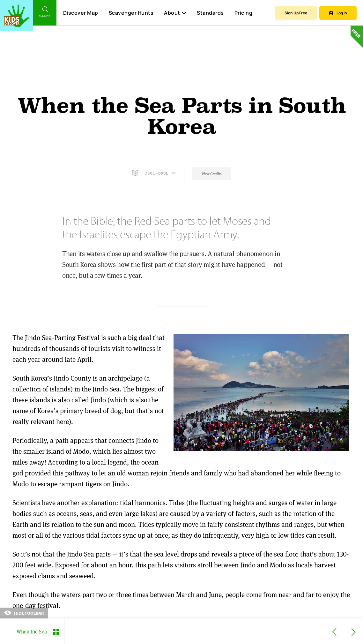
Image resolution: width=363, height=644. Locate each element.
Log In (338, 13)
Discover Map (81, 13)
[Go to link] (17, 16)
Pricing (244, 13)
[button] (155, 173)
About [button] (175, 13)
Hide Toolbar (24, 613)
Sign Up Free (296, 13)
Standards (210, 13)
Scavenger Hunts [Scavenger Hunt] (131, 13)
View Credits (212, 174)
